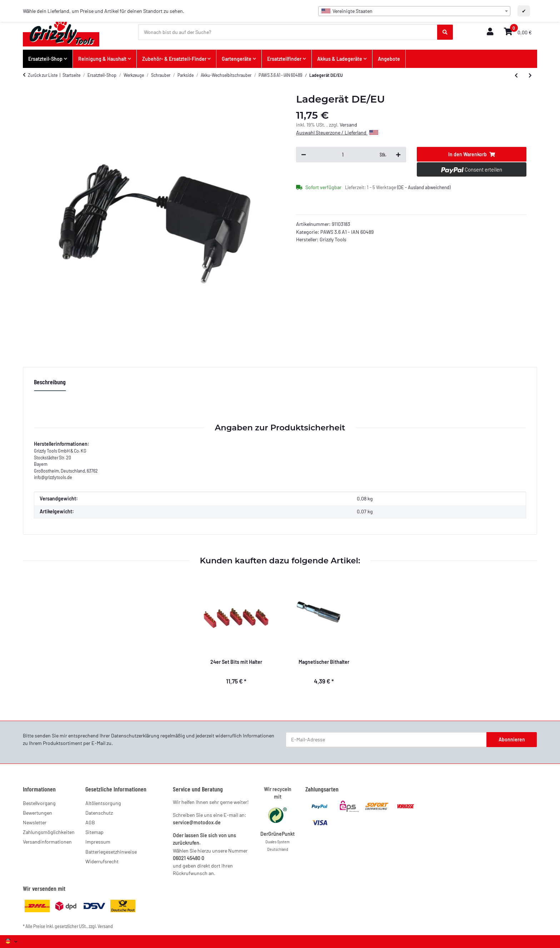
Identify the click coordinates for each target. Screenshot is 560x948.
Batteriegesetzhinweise (111, 852)
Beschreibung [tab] (50, 382)
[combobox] (414, 11)
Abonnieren (512, 739)
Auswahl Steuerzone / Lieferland (337, 132)
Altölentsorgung (103, 803)
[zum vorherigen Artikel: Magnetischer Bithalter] (516, 75)
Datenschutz (99, 813)
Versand (348, 125)
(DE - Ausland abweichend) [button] (424, 187)
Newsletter (35, 822)
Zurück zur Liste (43, 75)
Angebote (389, 59)
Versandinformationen (47, 842)
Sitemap (94, 832)
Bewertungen (37, 813)
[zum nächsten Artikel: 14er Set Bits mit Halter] (530, 75)
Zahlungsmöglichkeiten (49, 832)
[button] (490, 32)
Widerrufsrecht (102, 861)
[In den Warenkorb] (472, 154)
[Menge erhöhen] (398, 155)
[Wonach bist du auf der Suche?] (288, 32)
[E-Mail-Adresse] (386, 740)
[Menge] (343, 155)
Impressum (98, 842)
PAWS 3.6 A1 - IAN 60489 (347, 232)
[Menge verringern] (304, 155)
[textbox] (414, 11)
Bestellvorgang (39, 803)
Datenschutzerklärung (135, 735)
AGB (90, 822)
